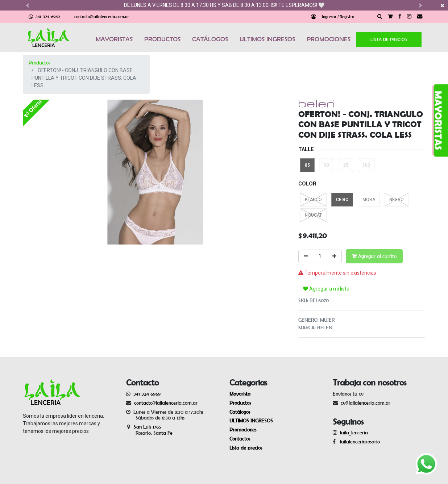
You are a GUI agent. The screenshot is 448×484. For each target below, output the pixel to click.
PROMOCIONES (329, 39)
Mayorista (240, 394)
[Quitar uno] (306, 256)
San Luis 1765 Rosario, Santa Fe (149, 430)
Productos (39, 63)
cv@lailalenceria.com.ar (366, 403)
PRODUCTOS (162, 39)
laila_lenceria (354, 433)
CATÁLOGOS (210, 39)
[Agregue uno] (334, 256)
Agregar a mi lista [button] (326, 289)
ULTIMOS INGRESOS (267, 39)
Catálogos (240, 412)
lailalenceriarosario (358, 442)
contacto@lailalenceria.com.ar (102, 16)
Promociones (243, 430)
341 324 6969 (147, 394)
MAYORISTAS (114, 39)
